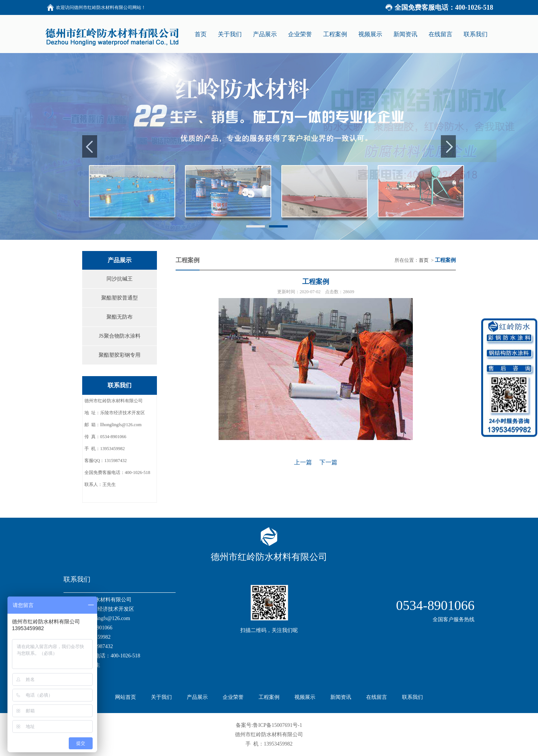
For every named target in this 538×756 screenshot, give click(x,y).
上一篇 (303, 462)
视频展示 (305, 697)
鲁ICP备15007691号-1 (277, 725)
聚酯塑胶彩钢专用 (120, 355)
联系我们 (412, 697)
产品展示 (197, 697)
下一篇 (328, 462)
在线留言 (377, 697)
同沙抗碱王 (120, 279)
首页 (424, 260)
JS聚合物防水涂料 (119, 336)
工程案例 (269, 697)
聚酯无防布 (120, 317)
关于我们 (161, 697)
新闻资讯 (341, 697)
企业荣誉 (233, 697)
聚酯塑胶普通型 (120, 298)
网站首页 (126, 697)
